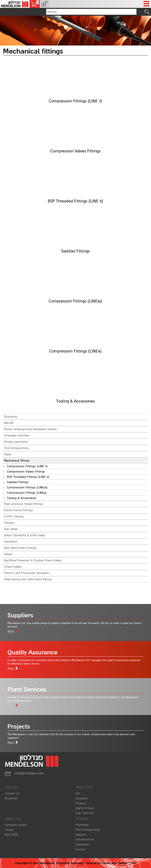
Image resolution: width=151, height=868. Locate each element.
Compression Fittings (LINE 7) (27, 466)
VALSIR (9, 423)
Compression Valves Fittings (26, 472)
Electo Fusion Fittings (18, 510)
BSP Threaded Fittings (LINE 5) (28, 477)
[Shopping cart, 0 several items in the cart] (34, 4)
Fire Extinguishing (16, 448)
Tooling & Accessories (22, 498)
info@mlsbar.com (24, 773)
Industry (81, 835)
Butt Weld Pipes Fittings (20, 548)
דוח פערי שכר (84, 813)
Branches (11, 798)
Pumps (80, 849)
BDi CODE (12, 835)
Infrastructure (85, 840)
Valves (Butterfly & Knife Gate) (25, 535)
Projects (81, 803)
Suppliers (82, 798)
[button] (44, 4)
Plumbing (11, 417)
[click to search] (147, 12)
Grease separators (16, 442)
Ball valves (11, 529)
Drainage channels (17, 435)
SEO (133, 863)
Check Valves (13, 567)
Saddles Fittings (18, 482)
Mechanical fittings (17, 461)
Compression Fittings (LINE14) (27, 487)
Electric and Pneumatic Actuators (27, 573)
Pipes (8, 454)
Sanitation (11, 542)
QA (78, 793)
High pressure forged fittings (23, 504)
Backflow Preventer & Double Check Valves (33, 560)
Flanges (9, 523)
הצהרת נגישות (85, 808)
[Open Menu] (146, 4)
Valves (8, 554)
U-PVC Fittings (14, 516)
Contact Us (12, 793)
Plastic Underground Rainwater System (30, 429)
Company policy (16, 825)
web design (120, 863)
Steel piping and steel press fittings (28, 579)
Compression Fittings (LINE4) (27, 493)
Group (9, 830)
